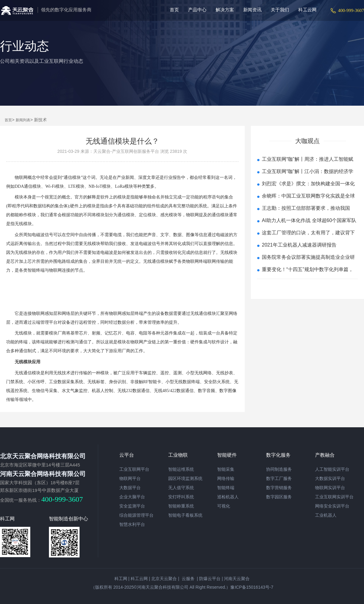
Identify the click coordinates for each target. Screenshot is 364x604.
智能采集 (226, 469)
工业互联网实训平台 (334, 497)
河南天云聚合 (237, 579)
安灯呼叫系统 (181, 497)
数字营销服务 (279, 488)
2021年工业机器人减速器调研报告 (299, 245)
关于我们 (280, 10)
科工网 (121, 579)
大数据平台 (130, 488)
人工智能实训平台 (332, 469)
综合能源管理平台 (136, 515)
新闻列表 (23, 120)
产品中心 (197, 10)
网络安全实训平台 (332, 506)
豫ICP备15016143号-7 (252, 587)
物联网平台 (130, 478)
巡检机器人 (228, 497)
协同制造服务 (279, 469)
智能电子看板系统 (185, 515)
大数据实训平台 (330, 478)
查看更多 (307, 287)
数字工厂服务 (279, 478)
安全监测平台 (132, 506)
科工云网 (307, 10)
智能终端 (226, 488)
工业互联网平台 (134, 469)
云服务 (188, 579)
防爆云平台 (210, 579)
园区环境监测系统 (185, 478)
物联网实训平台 (330, 488)
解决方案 (225, 10)
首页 (174, 10)
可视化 (224, 506)
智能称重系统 (181, 506)
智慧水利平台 (132, 524)
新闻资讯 (252, 10)
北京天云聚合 (164, 579)
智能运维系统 (181, 469)
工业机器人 (326, 515)
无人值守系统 (181, 488)
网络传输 (226, 478)
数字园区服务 (279, 497)
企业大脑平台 (132, 497)
